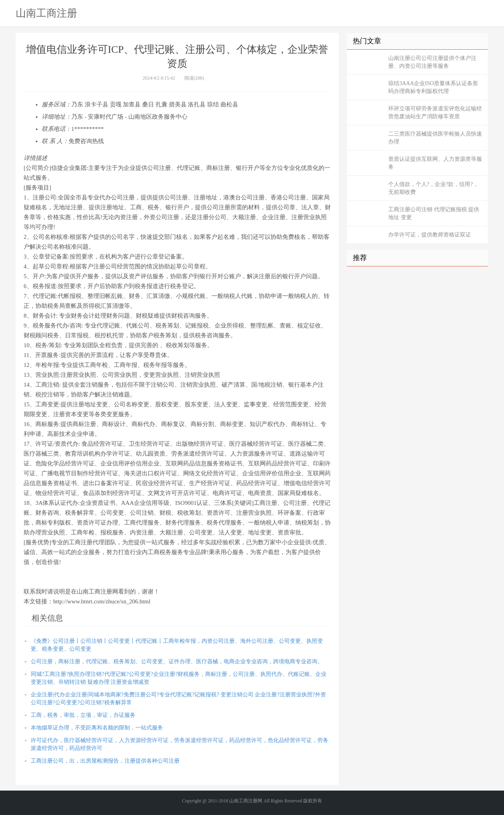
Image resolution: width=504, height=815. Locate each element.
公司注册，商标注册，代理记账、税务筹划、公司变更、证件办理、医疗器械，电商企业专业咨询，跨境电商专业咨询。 (177, 661)
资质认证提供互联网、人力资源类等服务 (435, 163)
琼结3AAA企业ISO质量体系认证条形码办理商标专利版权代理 (433, 87)
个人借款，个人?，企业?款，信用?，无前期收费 (433, 188)
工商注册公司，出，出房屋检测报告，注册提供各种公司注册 (105, 761)
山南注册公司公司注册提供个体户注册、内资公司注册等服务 (432, 62)
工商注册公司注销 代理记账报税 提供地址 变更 (434, 213)
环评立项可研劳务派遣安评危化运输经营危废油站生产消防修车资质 (435, 113)
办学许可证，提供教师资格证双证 (430, 235)
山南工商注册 (46, 13)
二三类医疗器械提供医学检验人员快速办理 (435, 138)
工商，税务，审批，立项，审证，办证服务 (83, 715)
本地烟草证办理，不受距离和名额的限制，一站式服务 (97, 728)
